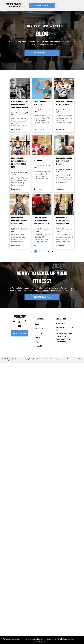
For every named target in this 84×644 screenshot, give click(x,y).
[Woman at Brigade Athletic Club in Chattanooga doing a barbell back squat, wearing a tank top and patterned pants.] (20, 145)
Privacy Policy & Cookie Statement (35, 359)
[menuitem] (43, 324)
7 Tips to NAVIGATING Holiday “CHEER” (64, 103)
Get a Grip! (38, 161)
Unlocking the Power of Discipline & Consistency (20, 221)
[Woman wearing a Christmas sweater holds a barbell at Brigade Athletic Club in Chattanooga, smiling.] (64, 88)
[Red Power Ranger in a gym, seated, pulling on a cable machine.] (42, 145)
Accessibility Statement (53, 359)
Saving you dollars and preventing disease (64, 161)
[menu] (79, 4)
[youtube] (20, 326)
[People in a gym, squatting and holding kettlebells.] (20, 88)
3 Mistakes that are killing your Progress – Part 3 (41, 221)
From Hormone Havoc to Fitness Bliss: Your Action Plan (19, 163)
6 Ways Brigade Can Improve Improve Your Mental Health (20, 105)
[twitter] (19, 322)
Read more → (17, 129)
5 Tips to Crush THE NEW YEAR (42, 103)
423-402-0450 (61, 323)
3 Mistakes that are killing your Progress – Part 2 (63, 221)
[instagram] (25, 322)
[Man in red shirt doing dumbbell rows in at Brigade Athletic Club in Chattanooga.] (42, 205)
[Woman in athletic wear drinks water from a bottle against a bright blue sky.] (42, 88)
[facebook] (14, 322)
